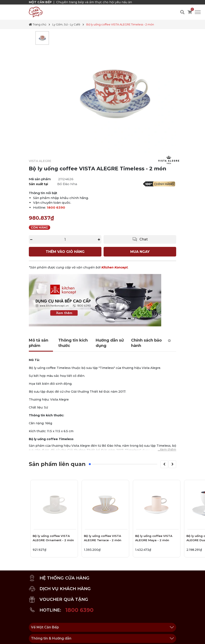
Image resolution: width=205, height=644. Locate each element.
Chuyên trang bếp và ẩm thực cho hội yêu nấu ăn (94, 2)
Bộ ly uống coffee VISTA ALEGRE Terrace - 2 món (103, 538)
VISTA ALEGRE (40, 161)
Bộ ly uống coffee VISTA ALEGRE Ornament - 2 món (53, 538)
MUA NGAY (140, 252)
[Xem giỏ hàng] (190, 12)
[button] (164, 464)
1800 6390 (56, 207)
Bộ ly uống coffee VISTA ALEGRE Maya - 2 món (154, 538)
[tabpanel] (42, 38)
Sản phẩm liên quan (57, 464)
